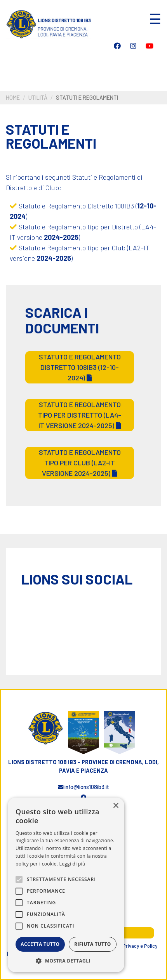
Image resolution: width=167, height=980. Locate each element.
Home (13, 98)
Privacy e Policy (140, 946)
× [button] (116, 806)
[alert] (66, 885)
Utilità (38, 98)
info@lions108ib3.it (83, 787)
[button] (66, 961)
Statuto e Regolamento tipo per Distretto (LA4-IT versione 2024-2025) (80, 415)
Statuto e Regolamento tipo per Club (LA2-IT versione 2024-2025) (80, 463)
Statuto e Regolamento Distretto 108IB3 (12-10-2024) (80, 367)
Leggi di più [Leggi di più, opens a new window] (72, 864)
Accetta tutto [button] (40, 944)
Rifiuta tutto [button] (93, 944)
